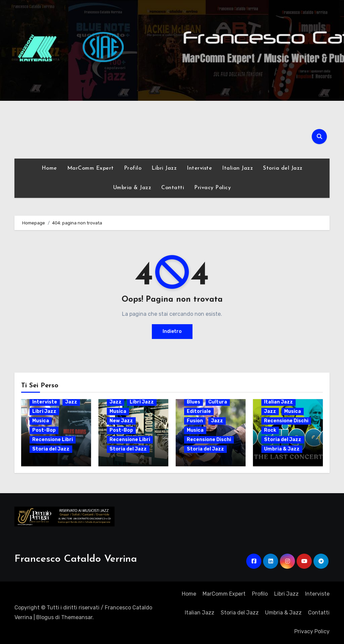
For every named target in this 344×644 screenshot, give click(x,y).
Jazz (71, 402)
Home (49, 168)
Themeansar (77, 617)
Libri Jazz (164, 168)
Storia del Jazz (283, 168)
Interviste (199, 168)
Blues (193, 402)
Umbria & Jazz (132, 188)
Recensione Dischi (209, 440)
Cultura (218, 402)
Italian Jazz (238, 168)
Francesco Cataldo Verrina (76, 559)
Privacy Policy (212, 188)
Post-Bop (44, 430)
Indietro (172, 331)
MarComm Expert (91, 168)
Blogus (45, 617)
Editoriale (199, 411)
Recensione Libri (53, 440)
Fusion (195, 421)
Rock (270, 430)
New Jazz (121, 421)
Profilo (133, 168)
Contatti (173, 188)
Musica (41, 421)
